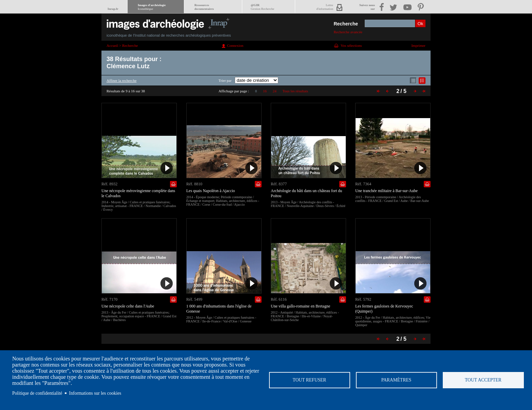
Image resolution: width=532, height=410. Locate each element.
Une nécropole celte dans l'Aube (128, 306)
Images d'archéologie (152, 7)
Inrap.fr (113, 9)
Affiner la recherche (121, 80)
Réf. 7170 (109, 299)
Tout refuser (310, 380)
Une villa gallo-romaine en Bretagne (300, 306)
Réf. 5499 (194, 299)
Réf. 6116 (279, 299)
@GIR (262, 7)
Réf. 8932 (109, 184)
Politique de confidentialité (37, 393)
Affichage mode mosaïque (413, 81)
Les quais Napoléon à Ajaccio (211, 191)
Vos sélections (351, 45)
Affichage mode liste (422, 81)
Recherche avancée (348, 32)
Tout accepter (483, 380)
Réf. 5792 (363, 299)
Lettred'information (325, 7)
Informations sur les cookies (95, 393)
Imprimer (418, 45)
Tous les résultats (295, 91)
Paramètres (396, 380)
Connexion (235, 45)
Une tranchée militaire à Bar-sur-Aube (386, 191)
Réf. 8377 (279, 184)
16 (265, 91)
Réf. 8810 (194, 184)
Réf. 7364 (363, 184)
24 (275, 91)
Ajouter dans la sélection (173, 184)
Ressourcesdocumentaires (204, 7)
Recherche (346, 24)
